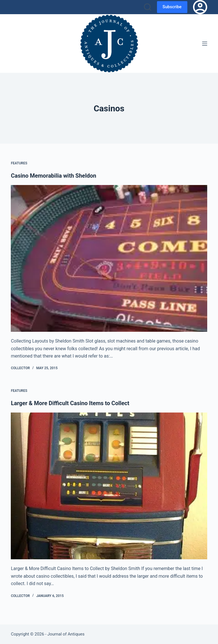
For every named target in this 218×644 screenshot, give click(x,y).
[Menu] (205, 44)
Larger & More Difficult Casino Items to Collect (70, 403)
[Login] (200, 7)
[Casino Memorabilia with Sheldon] (109, 258)
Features (19, 163)
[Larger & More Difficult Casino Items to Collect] (109, 486)
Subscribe (172, 7)
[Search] (148, 7)
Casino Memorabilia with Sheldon (54, 176)
